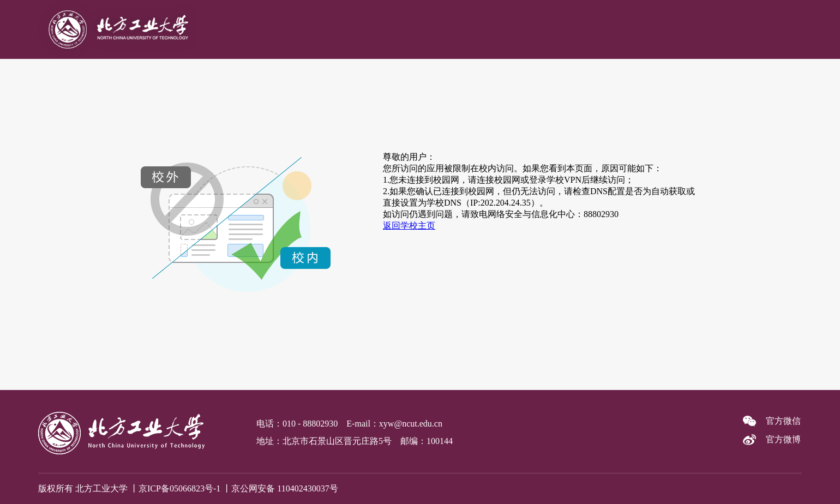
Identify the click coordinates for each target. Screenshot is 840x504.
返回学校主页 (409, 226)
